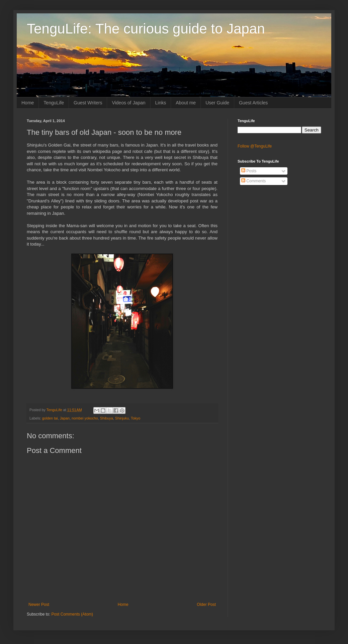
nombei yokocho (85, 418)
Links (161, 103)
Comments (253, 181)
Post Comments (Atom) (72, 614)
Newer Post (39, 605)
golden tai (50, 418)
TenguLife (54, 103)
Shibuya (107, 418)
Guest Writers (88, 103)
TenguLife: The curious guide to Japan (146, 29)
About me (186, 103)
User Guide (217, 103)
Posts (249, 171)
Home (28, 103)
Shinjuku (122, 418)
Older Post (206, 605)
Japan (65, 418)
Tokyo (136, 418)
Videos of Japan (128, 103)
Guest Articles (253, 103)
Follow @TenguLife (255, 146)
